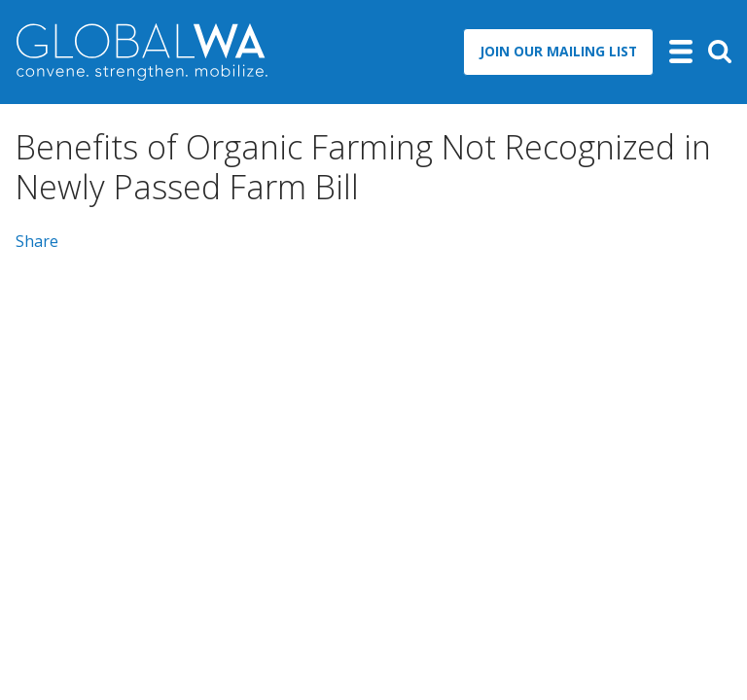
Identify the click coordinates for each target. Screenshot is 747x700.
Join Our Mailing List (558, 51)
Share (37, 241)
